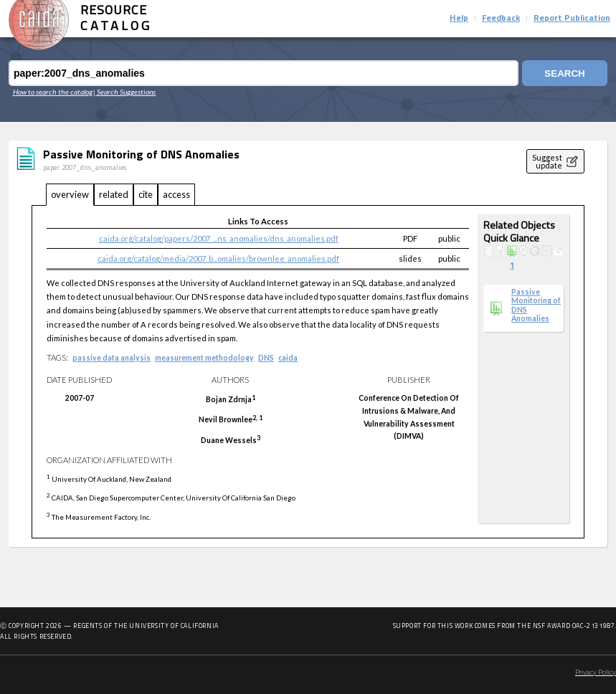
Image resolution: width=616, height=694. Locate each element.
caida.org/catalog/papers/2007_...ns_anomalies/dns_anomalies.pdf (219, 238)
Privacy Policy (596, 673)
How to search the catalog (53, 92)
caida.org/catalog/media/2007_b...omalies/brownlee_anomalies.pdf (218, 258)
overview (70, 194)
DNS (266, 358)
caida (288, 358)
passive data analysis (112, 358)
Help (459, 19)
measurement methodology (204, 358)
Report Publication (572, 19)
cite (146, 194)
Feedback (501, 19)
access (176, 194)
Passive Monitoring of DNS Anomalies (536, 305)
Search (564, 73)
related (114, 194)
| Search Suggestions (124, 92)
